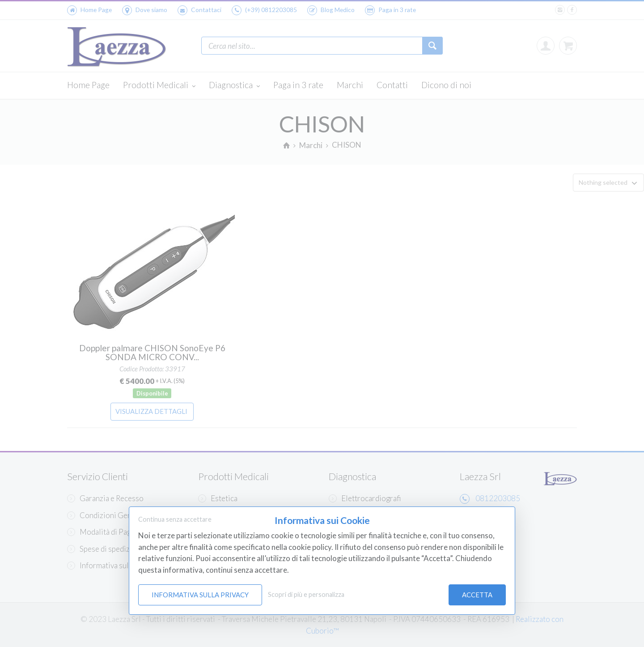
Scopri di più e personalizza (306, 594)
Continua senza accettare (175, 519)
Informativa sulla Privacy (200, 595)
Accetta (477, 595)
